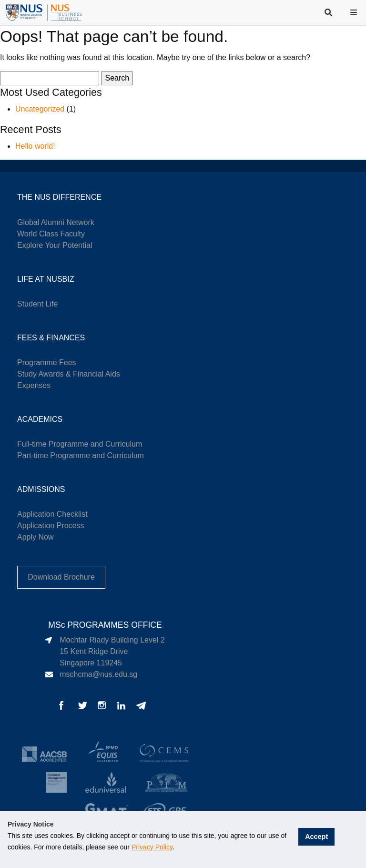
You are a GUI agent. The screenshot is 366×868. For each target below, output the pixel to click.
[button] (355, 12)
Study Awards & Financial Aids (69, 374)
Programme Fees (47, 363)
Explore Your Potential (55, 245)
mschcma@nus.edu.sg (98, 674)
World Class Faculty (51, 234)
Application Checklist (52, 514)
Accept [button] (318, 836)
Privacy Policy (152, 847)
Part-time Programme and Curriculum (81, 455)
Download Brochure (61, 577)
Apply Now (35, 537)
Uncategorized (40, 109)
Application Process (51, 526)
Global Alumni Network (56, 222)
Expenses (34, 385)
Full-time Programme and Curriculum (80, 444)
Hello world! (35, 146)
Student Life (37, 304)
